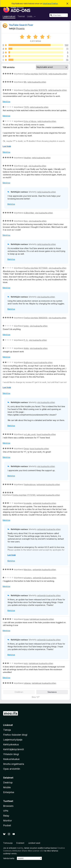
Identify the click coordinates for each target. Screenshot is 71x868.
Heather (27, 158)
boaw (26, 619)
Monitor (8, 821)
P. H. (26, 340)
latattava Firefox (50, 3)
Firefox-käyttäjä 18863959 (36, 318)
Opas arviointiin (12, 769)
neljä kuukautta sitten (58, 74)
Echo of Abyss (30, 121)
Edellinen (19, 692)
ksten (26, 326)
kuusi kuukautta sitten (43, 362)
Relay (6, 816)
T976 (26, 107)
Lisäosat (8, 725)
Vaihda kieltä (9, 858)
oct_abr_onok (30, 434)
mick (26, 663)
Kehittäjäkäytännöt (14, 749)
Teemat (21, 16)
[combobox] (59, 15)
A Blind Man (29, 213)
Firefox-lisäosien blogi (15, 735)
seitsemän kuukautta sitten (48, 484)
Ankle (26, 348)
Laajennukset (9, 16)
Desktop (8, 783)
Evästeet (20, 843)
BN (25, 82)
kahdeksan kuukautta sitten (42, 619)
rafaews (27, 683)
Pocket (7, 825)
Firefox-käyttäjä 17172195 (24, 495)
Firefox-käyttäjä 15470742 (36, 74)
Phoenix (20, 28)
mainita (20, 848)
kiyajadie (28, 503)
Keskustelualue (11, 759)
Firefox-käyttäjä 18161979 (35, 90)
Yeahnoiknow (30, 484)
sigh (26, 166)
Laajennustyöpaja (13, 740)
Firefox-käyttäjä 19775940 (36, 268)
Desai (26, 449)
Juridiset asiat (34, 843)
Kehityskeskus (11, 744)
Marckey (28, 570)
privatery (28, 578)
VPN (6, 811)
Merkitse (6, 102)
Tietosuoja (8, 843)
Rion (26, 221)
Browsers (8, 806)
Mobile (7, 787)
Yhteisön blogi (11, 754)
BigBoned (28, 362)
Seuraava (52, 692)
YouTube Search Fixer (21, 25)
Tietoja (7, 730)
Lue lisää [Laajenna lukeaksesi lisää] (7, 146)
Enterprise (9, 792)
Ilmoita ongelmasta (14, 764)
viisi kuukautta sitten (37, 166)
